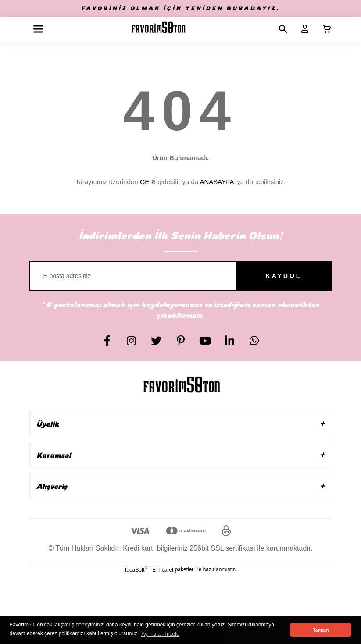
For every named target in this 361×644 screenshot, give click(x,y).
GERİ (148, 182)
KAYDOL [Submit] (284, 276)
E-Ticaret (163, 570)
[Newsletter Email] (181, 276)
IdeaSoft (136, 569)
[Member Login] (301, 29)
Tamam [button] (321, 630)
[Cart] (323, 29)
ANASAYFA (216, 182)
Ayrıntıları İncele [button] (160, 634)
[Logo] (158, 29)
